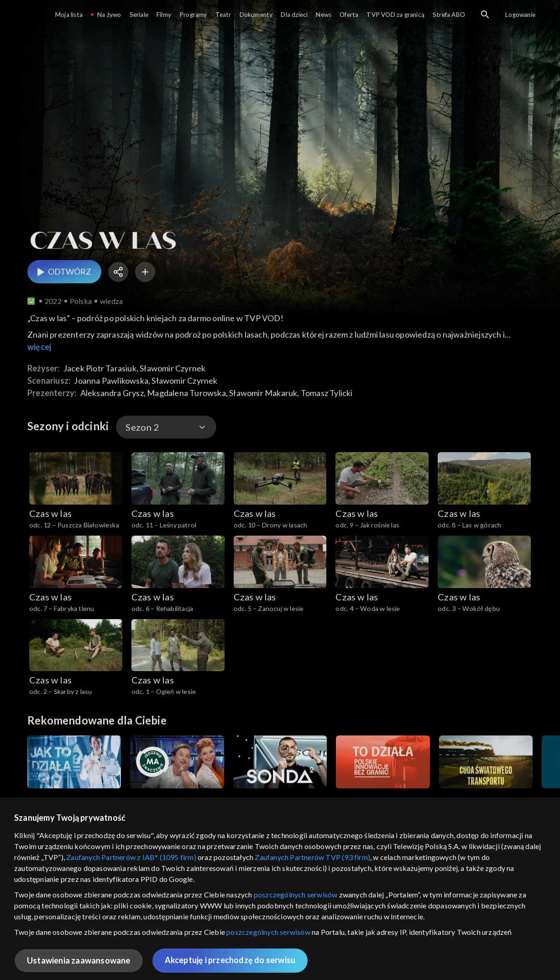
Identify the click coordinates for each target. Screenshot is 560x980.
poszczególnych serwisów (296, 894)
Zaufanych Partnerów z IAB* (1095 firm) (131, 857)
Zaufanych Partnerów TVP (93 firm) (312, 857)
